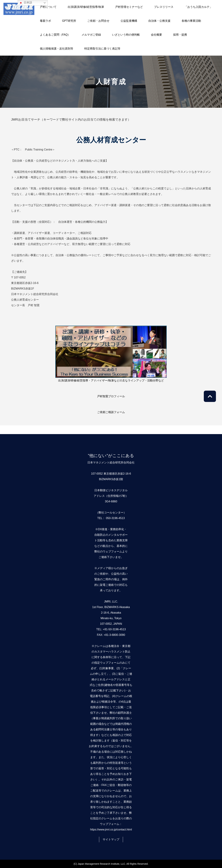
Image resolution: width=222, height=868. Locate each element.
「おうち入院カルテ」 (198, 7)
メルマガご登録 (91, 35)
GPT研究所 (69, 21)
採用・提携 (180, 35)
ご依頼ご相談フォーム (111, 412)
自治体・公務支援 (159, 21)
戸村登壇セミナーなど (129, 7)
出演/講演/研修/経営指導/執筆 (86, 7)
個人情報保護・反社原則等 (57, 49)
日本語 (25, 3)
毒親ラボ (45, 21)
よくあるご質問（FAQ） (55, 35)
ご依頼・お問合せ (98, 21)
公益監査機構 (129, 21)
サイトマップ (111, 839)
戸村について (48, 7)
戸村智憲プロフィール (111, 396)
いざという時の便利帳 (126, 35)
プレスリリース (164, 7)
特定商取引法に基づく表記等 (102, 49)
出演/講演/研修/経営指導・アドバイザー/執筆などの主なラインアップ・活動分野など (111, 380)
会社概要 (156, 35)
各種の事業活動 (191, 21)
